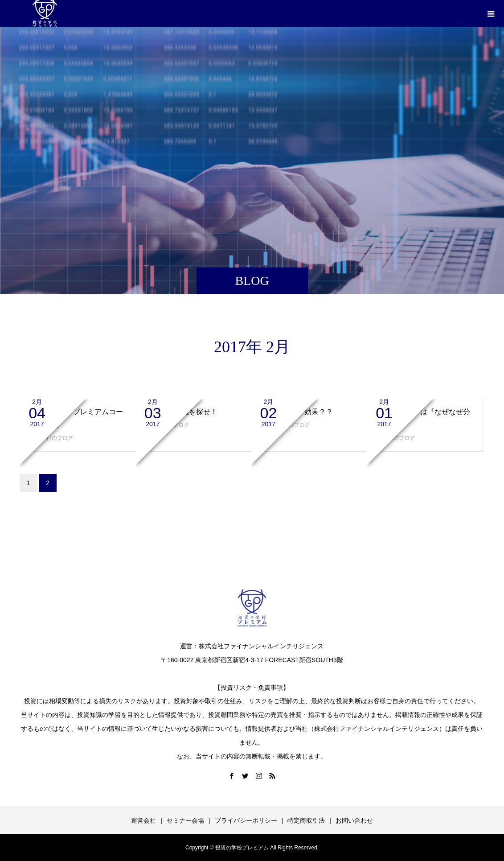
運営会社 (143, 820)
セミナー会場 (185, 820)
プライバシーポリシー (246, 820)
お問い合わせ (354, 820)
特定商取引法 (306, 820)
